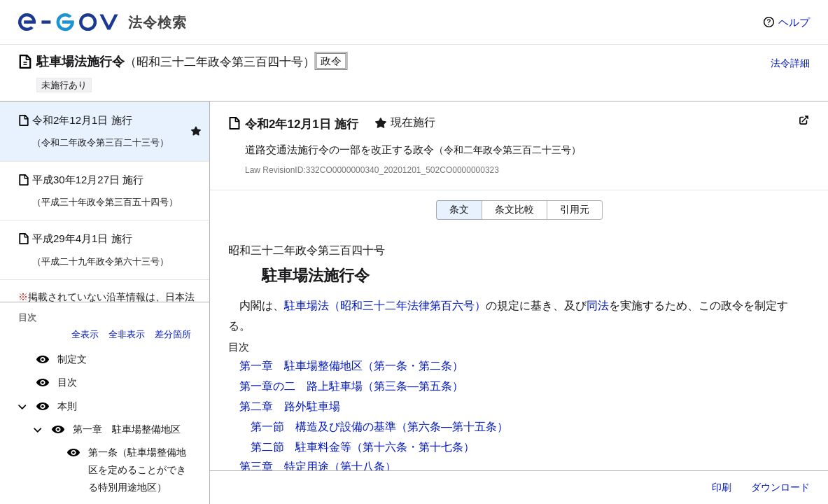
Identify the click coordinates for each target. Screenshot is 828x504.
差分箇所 (173, 334)
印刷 (722, 487)
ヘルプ (794, 22)
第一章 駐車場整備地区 (127, 429)
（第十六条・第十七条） (413, 447)
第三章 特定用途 (284, 467)
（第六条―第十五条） (452, 427)
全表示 (85, 334)
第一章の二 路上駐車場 (301, 386)
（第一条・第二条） (413, 366)
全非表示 (127, 334)
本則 (67, 406)
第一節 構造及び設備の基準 (323, 427)
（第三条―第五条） (413, 386)
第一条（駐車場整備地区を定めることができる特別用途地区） (137, 470)
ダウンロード (780, 487)
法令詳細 (790, 63)
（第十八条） (363, 467)
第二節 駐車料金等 (301, 447)
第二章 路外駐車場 (290, 406)
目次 (67, 382)
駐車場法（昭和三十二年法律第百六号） (385, 306)
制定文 (72, 359)
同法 (598, 306)
